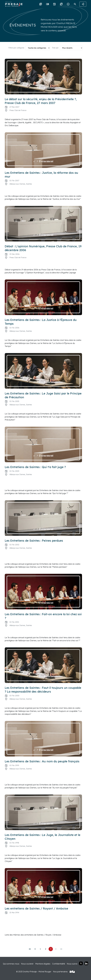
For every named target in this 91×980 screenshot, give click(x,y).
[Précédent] (35, 949)
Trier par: (55, 48)
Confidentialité (59, 964)
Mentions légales (43, 964)
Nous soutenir (27, 964)
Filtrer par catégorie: (16, 48)
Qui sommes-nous (11, 964)
